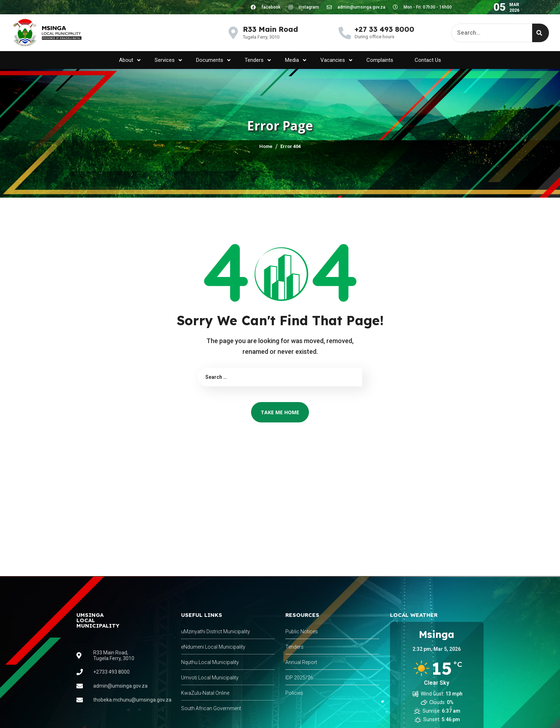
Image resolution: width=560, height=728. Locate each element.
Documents (213, 60)
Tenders (258, 60)
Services (168, 60)
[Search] (541, 33)
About (130, 60)
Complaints (380, 60)
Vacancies (336, 60)
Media (296, 60)
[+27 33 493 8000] (345, 33)
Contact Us (428, 60)
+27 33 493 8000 (384, 29)
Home (266, 146)
